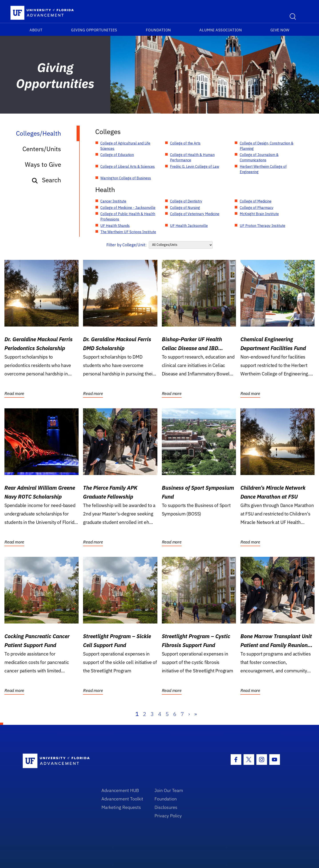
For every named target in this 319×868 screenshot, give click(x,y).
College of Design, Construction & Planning (267, 146)
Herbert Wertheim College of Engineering (263, 169)
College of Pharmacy (257, 208)
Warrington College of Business (126, 178)
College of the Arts (185, 143)
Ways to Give (43, 164)
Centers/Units (42, 149)
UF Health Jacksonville (189, 226)
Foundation (158, 30)
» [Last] (196, 714)
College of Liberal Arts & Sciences (128, 166)
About (36, 30)
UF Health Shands (115, 226)
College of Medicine (256, 201)
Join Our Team (169, 790)
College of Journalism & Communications (259, 157)
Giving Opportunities (94, 30)
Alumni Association (221, 30)
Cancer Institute (113, 201)
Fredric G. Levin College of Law (195, 166)
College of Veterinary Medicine (195, 214)
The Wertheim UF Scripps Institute (128, 232)
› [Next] (189, 714)
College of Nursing (185, 208)
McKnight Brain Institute (259, 214)
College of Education (117, 155)
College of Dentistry (186, 201)
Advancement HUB (120, 790)
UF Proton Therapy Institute (263, 226)
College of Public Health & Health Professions (128, 216)
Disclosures (166, 807)
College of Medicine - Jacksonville (128, 208)
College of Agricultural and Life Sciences (125, 146)
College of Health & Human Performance (192, 157)
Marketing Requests (121, 807)
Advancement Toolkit (122, 799)
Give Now (280, 30)
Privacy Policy (168, 816)
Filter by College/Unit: (126, 245)
